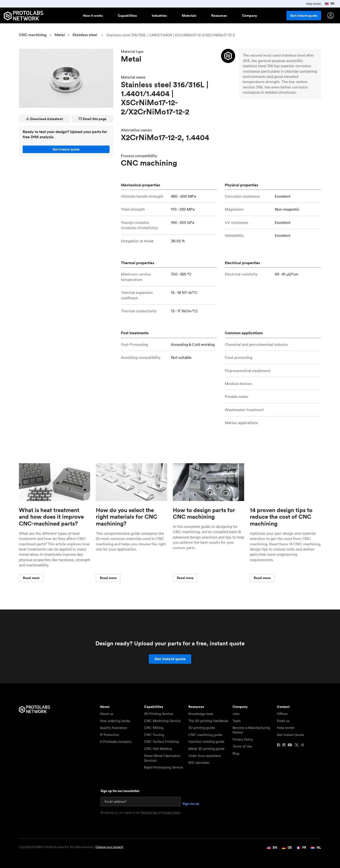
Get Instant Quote (291, 735)
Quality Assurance (113, 728)
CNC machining (33, 35)
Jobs (236, 714)
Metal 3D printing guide (206, 749)
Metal (60, 35)
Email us (283, 721)
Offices (282, 714)
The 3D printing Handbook (208, 721)
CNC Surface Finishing (161, 742)
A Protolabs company (116, 742)
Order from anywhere (205, 756)
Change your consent (109, 847)
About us (107, 714)
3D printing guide (202, 728)
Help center (286, 728)
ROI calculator (199, 763)
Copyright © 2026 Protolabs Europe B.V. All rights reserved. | (71, 847)
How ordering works (115, 721)
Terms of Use (242, 746)
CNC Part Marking (158, 749)
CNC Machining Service (162, 721)
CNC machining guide (205, 735)
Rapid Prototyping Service (164, 767)
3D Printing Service (159, 714)
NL (316, 847)
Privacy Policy (243, 739)
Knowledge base (201, 714)
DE (287, 847)
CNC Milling (154, 728)
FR (301, 847)
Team (237, 721)
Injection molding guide (206, 742)
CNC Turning (154, 735)
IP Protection (110, 735)
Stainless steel (85, 35)
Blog (236, 753)
